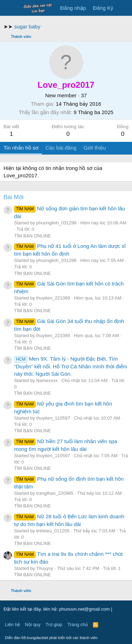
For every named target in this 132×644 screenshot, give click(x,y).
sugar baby (27, 27)
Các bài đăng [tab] (61, 148)
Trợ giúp (54, 625)
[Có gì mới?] (124, 8)
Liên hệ (12, 625)
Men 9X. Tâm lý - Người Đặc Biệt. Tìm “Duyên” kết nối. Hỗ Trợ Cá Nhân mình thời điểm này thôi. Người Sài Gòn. (71, 366)
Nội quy (33, 625)
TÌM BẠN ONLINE (33, 236)
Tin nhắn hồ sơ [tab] (21, 148)
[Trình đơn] (10, 8)
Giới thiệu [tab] (95, 148)
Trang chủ (78, 625)
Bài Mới (14, 197)
